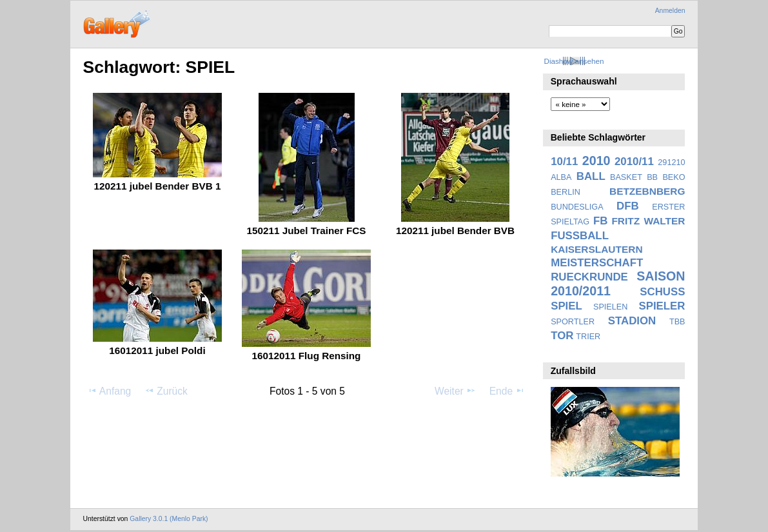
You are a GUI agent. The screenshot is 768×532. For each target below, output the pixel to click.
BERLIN (566, 192)
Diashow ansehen (574, 61)
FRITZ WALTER (648, 221)
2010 (596, 161)
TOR (562, 336)
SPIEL (566, 306)
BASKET (626, 177)
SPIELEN (610, 307)
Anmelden (670, 11)
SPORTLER (573, 322)
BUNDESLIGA (577, 207)
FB (600, 221)
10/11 (564, 162)
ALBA (561, 177)
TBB (677, 322)
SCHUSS (662, 292)
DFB (628, 206)
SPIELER (662, 306)
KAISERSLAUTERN (596, 249)
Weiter (455, 391)
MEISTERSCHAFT (597, 263)
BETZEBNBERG (647, 191)
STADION (632, 321)
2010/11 (634, 162)
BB (652, 177)
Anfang (109, 391)
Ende (507, 391)
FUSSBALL (580, 236)
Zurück (166, 391)
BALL (591, 176)
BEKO (674, 177)
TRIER (588, 337)
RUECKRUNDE (589, 277)
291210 (671, 163)
